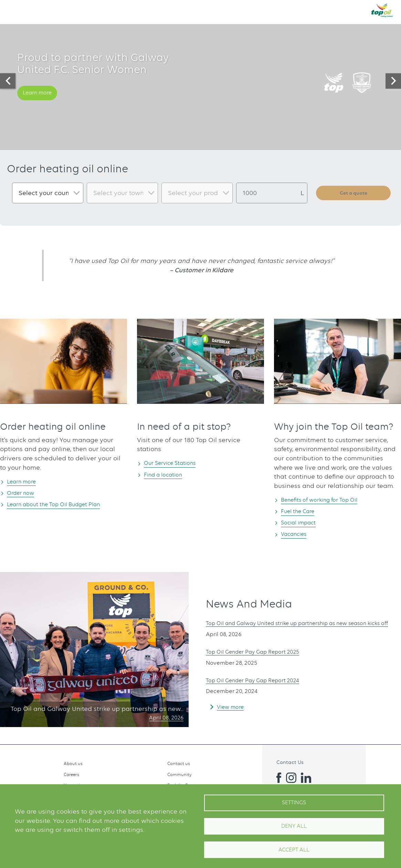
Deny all (294, 826)
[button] (12, 10)
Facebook (276, 778)
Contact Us (290, 762)
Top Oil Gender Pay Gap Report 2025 (262, 657)
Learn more (41, 103)
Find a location (168, 475)
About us (73, 763)
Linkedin (306, 778)
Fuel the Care (302, 511)
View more (233, 712)
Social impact (303, 523)
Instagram (291, 778)
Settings (294, 803)
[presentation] (8, 81)
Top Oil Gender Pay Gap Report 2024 (261, 685)
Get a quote (353, 193)
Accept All (294, 850)
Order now (24, 493)
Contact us (179, 763)
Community (180, 774)
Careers (71, 774)
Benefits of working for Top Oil (327, 499)
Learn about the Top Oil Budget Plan (64, 505)
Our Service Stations (176, 463)
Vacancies (298, 535)
